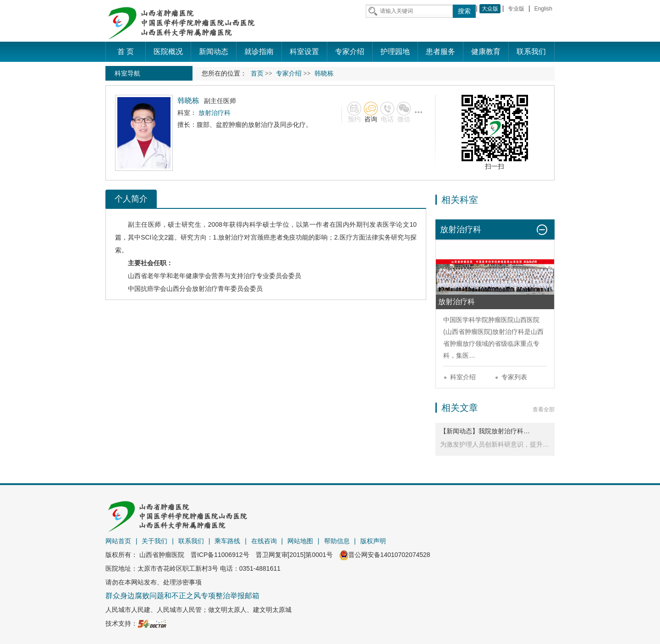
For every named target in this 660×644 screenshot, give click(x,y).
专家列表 (514, 377)
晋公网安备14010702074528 (385, 555)
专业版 (516, 9)
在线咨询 (264, 541)
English (543, 9)
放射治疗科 (508, 332)
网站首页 (118, 541)
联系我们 (191, 541)
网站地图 (300, 541)
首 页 (126, 52)
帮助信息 (337, 541)
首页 (257, 74)
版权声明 (373, 541)
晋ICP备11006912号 (220, 555)
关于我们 (154, 541)
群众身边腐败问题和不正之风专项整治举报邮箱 (182, 596)
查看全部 (544, 409)
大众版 (490, 9)
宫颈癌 (260, 237)
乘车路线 (227, 541)
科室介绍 (463, 377)
